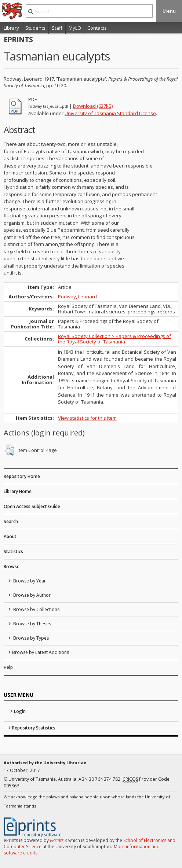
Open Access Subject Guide (32, 506)
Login (20, 711)
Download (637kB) (93, 106)
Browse (12, 567)
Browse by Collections (36, 609)
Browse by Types (30, 638)
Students (35, 28)
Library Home (18, 491)
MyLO (75, 28)
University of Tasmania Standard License (110, 113)
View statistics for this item (87, 418)
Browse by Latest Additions (41, 652)
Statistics (13, 551)
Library (11, 28)
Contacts (97, 28)
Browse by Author (31, 595)
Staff (57, 28)
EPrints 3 (59, 840)
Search (11, 521)
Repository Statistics (34, 728)
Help (8, 667)
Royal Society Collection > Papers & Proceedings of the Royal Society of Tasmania (114, 339)
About (10, 536)
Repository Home (22, 476)
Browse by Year (29, 581)
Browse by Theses (32, 624)
